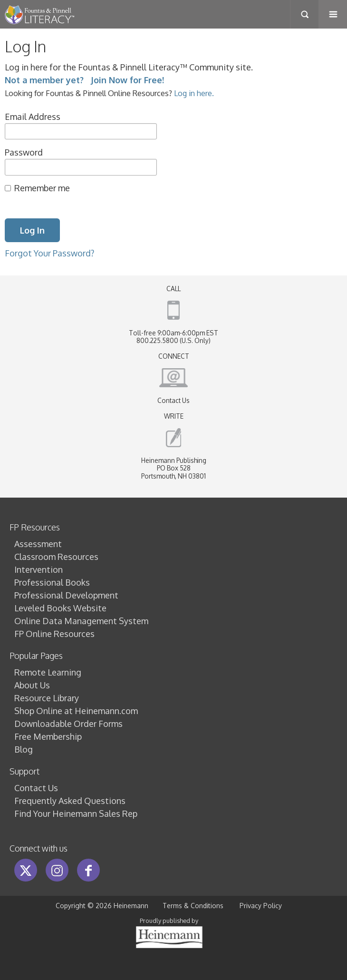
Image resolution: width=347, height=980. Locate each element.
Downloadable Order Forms (68, 724)
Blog (24, 749)
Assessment (38, 544)
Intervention (39, 569)
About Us (32, 685)
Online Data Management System (81, 621)
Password (24, 152)
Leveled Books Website (60, 608)
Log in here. (194, 93)
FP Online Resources (54, 634)
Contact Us (173, 400)
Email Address (33, 117)
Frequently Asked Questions (70, 801)
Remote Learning (48, 672)
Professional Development (66, 595)
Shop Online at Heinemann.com (76, 711)
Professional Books (52, 582)
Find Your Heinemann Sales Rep (76, 813)
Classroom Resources (56, 557)
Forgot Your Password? (49, 253)
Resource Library (47, 698)
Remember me (42, 188)
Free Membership (48, 736)
